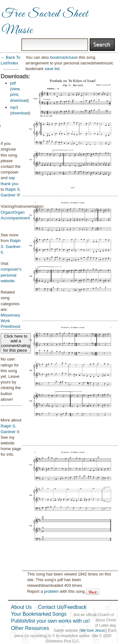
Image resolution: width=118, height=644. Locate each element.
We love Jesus (93, 630)
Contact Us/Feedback (62, 607)
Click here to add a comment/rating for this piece (16, 343)
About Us (21, 607)
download (19, 100)
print (14, 94)
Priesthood (10, 326)
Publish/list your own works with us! (51, 621)
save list (52, 69)
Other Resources (30, 628)
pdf (13, 83)
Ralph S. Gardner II (11, 246)
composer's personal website (11, 275)
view (15, 89)
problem (51, 591)
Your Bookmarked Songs (39, 614)
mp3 (14, 107)
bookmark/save (64, 57)
